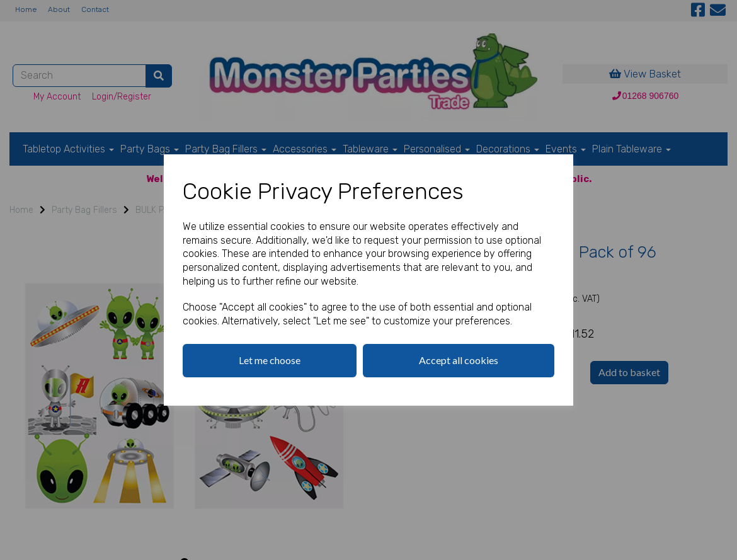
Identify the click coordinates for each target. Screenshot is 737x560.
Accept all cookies (459, 360)
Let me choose (270, 360)
